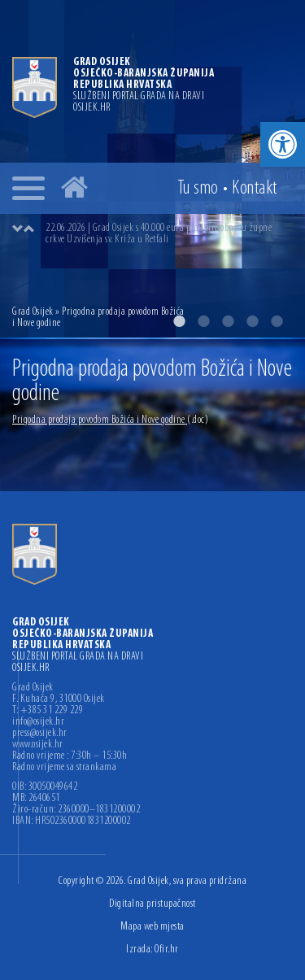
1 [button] (179, 321)
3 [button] (228, 321)
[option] (169, 234)
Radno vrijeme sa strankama (64, 768)
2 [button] (203, 321)
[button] (283, 144)
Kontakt (255, 189)
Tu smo (198, 189)
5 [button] (277, 321)
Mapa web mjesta (152, 927)
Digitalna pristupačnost (152, 904)
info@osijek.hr (38, 722)
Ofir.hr (167, 950)
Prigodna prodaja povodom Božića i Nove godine (110, 420)
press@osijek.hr (40, 734)
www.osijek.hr (38, 745)
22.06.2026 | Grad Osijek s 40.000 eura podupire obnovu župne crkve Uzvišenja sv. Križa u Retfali (159, 234)
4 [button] (252, 321)
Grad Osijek (34, 312)
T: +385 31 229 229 (48, 711)
